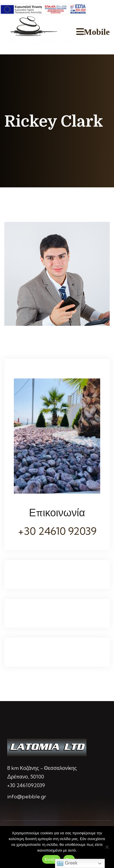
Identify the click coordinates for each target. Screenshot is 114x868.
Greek (67, 863)
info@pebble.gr (27, 796)
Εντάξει (51, 860)
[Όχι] (107, 847)
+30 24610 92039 (57, 531)
